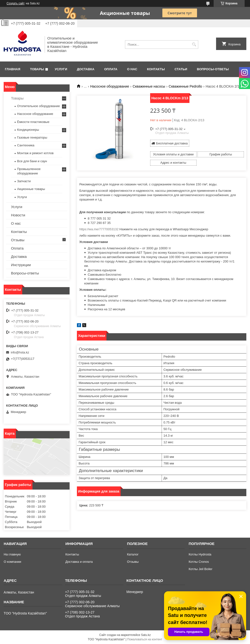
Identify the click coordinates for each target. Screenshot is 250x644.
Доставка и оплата (79, 562)
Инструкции (21, 265)
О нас (132, 69)
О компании (12, 562)
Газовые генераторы (32, 137)
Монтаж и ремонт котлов (35, 153)
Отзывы (18, 240)
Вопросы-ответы (213, 69)
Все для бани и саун (32, 161)
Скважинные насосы (149, 86)
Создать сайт (16, 3)
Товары (37, 69)
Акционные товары (31, 189)
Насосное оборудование (110, 86)
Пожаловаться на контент (145, 639)
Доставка (86, 69)
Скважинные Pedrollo (185, 86)
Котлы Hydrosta (200, 554)
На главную (12, 554)
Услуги (61, 69)
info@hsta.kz (20, 352)
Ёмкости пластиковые (33, 122)
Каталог (133, 554)
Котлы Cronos (199, 562)
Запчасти (24, 181)
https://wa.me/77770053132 (99, 229)
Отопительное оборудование (38, 106)
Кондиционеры (28, 130)
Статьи (181, 69)
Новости (18, 215)
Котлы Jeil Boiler (201, 569)
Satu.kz (146, 635)
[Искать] (194, 45)
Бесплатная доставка (172, 143)
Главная (13, 69)
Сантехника (26, 145)
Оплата (111, 69)
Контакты (156, 69)
